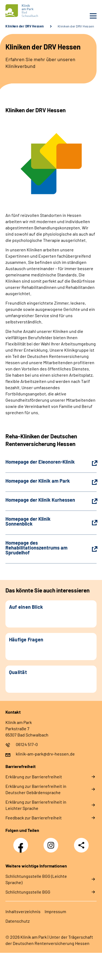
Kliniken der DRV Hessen (25, 26)
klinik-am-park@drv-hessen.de (45, 754)
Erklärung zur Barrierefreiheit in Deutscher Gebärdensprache (36, 789)
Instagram (52, 842)
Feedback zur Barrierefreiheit (34, 818)
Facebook (22, 842)
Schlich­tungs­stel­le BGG (28, 892)
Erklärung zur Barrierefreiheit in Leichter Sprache (36, 805)
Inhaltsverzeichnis (23, 911)
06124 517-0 (27, 744)
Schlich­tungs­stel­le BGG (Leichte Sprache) (36, 879)
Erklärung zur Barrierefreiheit (34, 777)
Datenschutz (18, 921)
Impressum (55, 911)
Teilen (81, 845)
